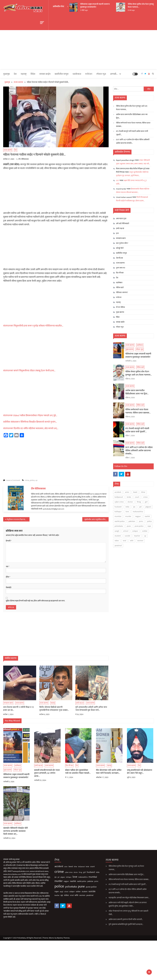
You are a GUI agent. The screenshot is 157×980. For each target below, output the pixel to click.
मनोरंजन (89, 74)
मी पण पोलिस (120, 307)
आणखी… (114, 74)
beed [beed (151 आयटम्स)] (135, 492)
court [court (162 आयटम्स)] (137, 497)
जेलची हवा (119, 258)
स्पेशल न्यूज (101, 74)
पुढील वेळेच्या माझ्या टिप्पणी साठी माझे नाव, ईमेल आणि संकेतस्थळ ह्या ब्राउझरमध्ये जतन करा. (35, 601)
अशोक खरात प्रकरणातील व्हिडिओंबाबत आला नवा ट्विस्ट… (132, 116)
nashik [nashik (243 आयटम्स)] (147, 516)
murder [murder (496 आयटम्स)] (128, 516)
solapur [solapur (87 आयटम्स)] (135, 531)
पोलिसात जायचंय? (122, 292)
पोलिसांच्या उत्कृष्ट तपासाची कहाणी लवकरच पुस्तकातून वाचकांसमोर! (96, 6)
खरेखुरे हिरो (120, 248)
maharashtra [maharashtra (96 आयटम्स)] (138, 512)
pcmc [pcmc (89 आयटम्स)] (141, 521)
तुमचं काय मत (121, 268)
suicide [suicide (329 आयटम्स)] (127, 536)
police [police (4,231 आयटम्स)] (149, 521)
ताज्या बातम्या (8, 150)
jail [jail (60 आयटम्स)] (140, 507)
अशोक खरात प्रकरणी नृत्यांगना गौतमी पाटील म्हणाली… (116, 919)
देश (15, 74)
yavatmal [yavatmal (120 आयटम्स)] (118, 546)
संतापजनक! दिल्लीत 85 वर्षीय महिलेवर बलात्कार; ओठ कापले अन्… (31, 428)
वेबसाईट (9, 587)
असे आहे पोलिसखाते (123, 223)
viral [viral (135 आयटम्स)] (124, 541)
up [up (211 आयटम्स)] (145, 536)
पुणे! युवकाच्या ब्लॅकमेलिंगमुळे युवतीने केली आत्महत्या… (116, 924)
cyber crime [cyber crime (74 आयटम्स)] (119, 502)
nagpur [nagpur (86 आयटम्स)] (138, 516)
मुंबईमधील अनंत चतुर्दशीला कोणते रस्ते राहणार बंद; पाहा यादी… (97, 519)
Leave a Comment (13, 480)
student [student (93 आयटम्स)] (118, 536)
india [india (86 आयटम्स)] (127, 507)
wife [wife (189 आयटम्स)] (132, 541)
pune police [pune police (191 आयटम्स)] (139, 526)
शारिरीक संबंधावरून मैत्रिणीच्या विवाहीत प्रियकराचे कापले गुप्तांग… (30, 422)
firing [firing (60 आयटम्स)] (139, 502)
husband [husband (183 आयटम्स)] (118, 507)
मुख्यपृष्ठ (6, 74)
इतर (117, 233)
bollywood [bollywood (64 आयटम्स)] (119, 497)
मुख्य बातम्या (120, 312)
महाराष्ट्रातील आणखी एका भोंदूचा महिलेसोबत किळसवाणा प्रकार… (119, 898)
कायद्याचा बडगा (121, 238)
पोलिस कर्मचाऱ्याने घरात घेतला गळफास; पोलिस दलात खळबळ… (133, 125)
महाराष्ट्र (24, 74)
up (36, 480)
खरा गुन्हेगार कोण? (122, 243)
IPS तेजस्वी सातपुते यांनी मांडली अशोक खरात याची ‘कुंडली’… (132, 133)
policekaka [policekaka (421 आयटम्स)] (119, 526)
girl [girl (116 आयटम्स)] (146, 502)
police (32, 480)
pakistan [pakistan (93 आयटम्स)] (132, 521)
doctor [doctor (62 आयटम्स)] (130, 502)
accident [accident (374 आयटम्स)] (118, 492)
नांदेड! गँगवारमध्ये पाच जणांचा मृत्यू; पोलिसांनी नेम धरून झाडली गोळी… (119, 913)
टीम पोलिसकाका (24, 159)
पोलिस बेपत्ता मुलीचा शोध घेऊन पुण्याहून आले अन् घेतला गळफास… (132, 108)
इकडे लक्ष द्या (120, 228)
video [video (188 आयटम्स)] (117, 541)
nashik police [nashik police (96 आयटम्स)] (120, 521)
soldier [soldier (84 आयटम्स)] (145, 531)
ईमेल (8, 577)
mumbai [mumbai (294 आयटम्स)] (118, 516)
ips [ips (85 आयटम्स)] (134, 507)
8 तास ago (132, 10)
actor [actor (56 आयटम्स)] (127, 492)
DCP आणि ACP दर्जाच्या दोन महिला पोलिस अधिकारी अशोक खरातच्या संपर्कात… (133, 141)
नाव (8, 567)
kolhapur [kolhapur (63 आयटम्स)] (118, 512)
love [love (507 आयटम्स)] (127, 512)
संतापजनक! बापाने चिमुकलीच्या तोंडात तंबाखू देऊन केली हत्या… (29, 371)
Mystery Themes (63, 938)
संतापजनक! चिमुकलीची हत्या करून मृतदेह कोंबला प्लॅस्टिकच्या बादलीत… (33, 326)
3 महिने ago (85, 10)
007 (118, 180)
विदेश (33, 74)
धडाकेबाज (77, 74)
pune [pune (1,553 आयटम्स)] (129, 526)
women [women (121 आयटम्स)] (140, 541)
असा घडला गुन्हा (121, 218)
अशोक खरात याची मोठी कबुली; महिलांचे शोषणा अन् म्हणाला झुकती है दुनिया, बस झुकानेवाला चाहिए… (118, 904)
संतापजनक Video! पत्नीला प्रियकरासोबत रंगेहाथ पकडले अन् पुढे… (30, 415)
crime (27, 480)
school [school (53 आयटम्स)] (126, 531)
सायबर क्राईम (45, 74)
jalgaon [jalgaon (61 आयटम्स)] (148, 507)
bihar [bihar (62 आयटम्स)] (143, 492)
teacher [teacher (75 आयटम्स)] (137, 536)
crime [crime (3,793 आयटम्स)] (145, 497)
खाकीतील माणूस (62, 74)
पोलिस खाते (120, 287)
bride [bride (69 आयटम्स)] (129, 497)
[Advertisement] (78, 50)
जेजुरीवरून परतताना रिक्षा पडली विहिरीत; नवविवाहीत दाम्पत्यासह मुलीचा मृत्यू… (18, 519)
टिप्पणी (9, 541)
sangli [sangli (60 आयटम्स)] (117, 531)
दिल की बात (120, 273)
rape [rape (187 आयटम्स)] (149, 526)
